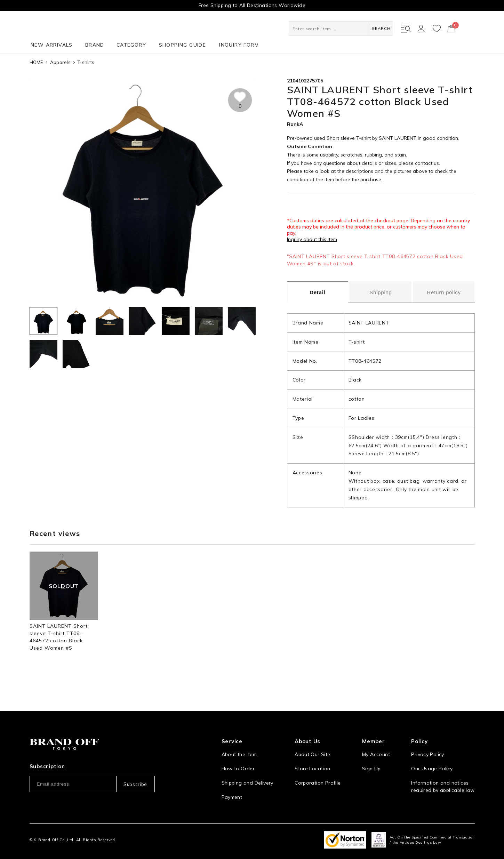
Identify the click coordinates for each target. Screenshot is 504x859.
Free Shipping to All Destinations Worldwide (252, 5)
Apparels (60, 62)
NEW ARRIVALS (52, 45)
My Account (376, 747)
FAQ (226, 804)
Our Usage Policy (432, 761)
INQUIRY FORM (239, 45)
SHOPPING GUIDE (183, 45)
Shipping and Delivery (247, 775)
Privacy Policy (427, 747)
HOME (36, 62)
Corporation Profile (318, 775)
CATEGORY (131, 45)
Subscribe (135, 777)
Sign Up (371, 761)
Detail (317, 292)
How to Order (238, 761)
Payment (232, 789)
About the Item (239, 747)
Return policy (444, 292)
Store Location (312, 761)
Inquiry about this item (312, 239)
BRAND (95, 45)
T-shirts (86, 62)
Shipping (381, 292)
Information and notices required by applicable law (443, 779)
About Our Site (312, 747)
